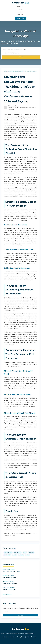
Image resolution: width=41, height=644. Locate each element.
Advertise (12, 637)
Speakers (20, 12)
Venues (21, 9)
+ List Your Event (21, 18)
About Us (5, 637)
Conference (20, 3)
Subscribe (20, 615)
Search (21, 57)
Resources (20, 14)
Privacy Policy (21, 637)
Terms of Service (31, 637)
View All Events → (7, 594)
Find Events (20, 7)
